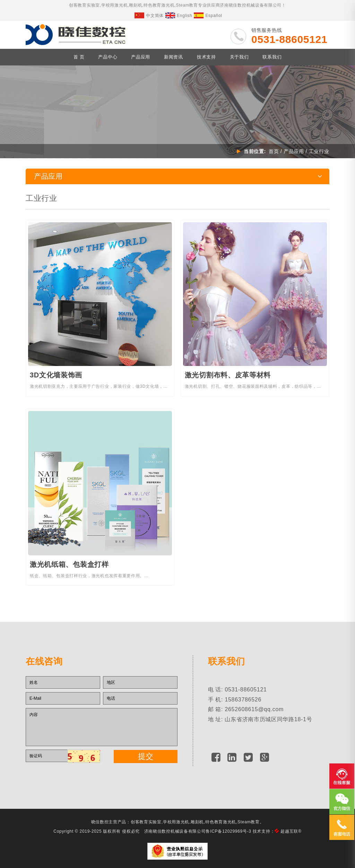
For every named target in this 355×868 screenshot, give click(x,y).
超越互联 (291, 830)
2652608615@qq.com (254, 709)
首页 (273, 151)
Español (208, 16)
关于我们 (239, 57)
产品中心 (108, 57)
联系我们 (272, 57)
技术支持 (206, 57)
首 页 (79, 57)
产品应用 (141, 57)
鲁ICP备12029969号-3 (228, 830)
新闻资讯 (174, 57)
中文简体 (149, 16)
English (179, 16)
